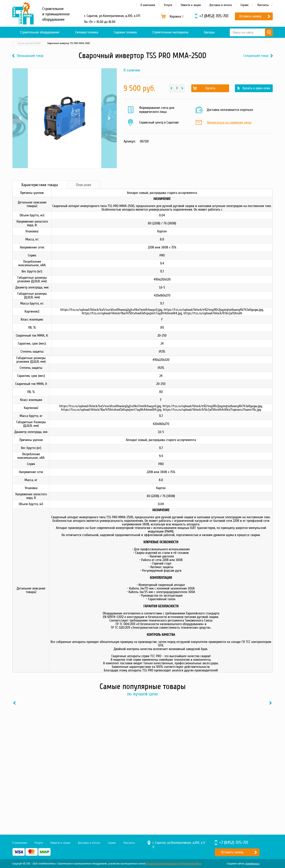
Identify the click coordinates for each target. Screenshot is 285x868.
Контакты (263, 5)
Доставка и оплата (221, 5)
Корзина (177, 16)
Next (109, 118)
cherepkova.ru (252, 864)
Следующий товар (256, 56)
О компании (148, 5)
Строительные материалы (170, 32)
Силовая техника (87, 32)
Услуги (168, 5)
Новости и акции (191, 5)
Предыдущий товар (30, 56)
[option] (42, 753)
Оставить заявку (250, 16)
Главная (19, 43)
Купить (210, 88)
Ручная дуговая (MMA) (89, 43)
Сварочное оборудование (57, 43)
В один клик (59, 797)
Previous (20, 118)
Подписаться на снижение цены (229, 123)
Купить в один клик (256, 88)
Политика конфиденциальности (164, 864)
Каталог (33, 43)
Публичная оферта (192, 864)
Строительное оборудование (40, 32)
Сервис (245, 5)
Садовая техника (125, 32)
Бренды (209, 32)
